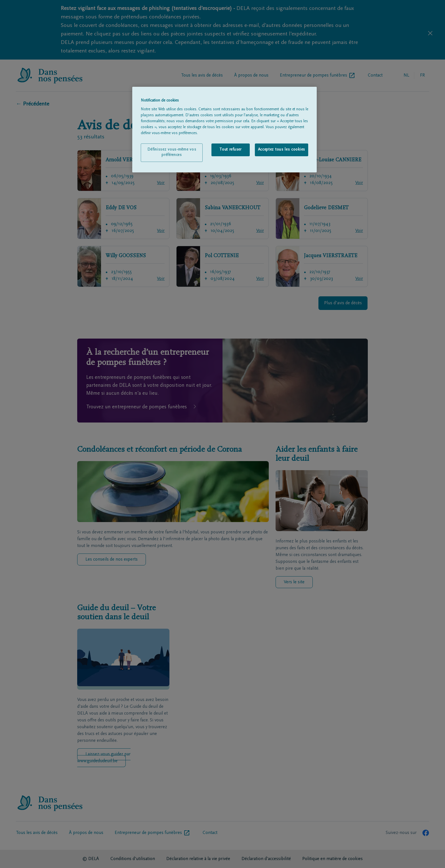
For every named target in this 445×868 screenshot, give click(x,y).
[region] (224, 130)
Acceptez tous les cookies (282, 150)
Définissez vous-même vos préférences (172, 153)
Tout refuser (230, 150)
